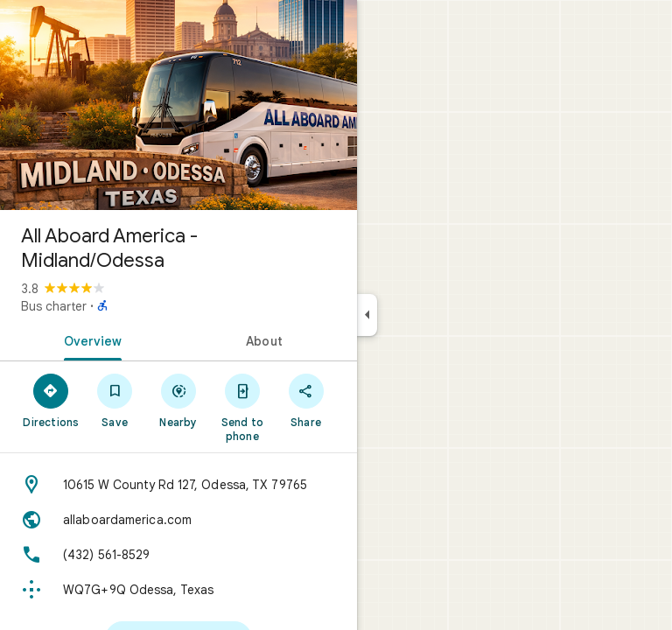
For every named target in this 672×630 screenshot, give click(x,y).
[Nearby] (179, 400)
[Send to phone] (242, 407)
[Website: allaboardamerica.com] (178, 520)
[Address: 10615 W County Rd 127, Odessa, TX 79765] (178, 485)
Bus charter (54, 306)
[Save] (115, 400)
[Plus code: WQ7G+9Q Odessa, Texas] (178, 590)
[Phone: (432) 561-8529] (178, 555)
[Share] (306, 400)
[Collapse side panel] (367, 315)
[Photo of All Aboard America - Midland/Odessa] (178, 105)
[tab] (89, 339)
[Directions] (51, 400)
